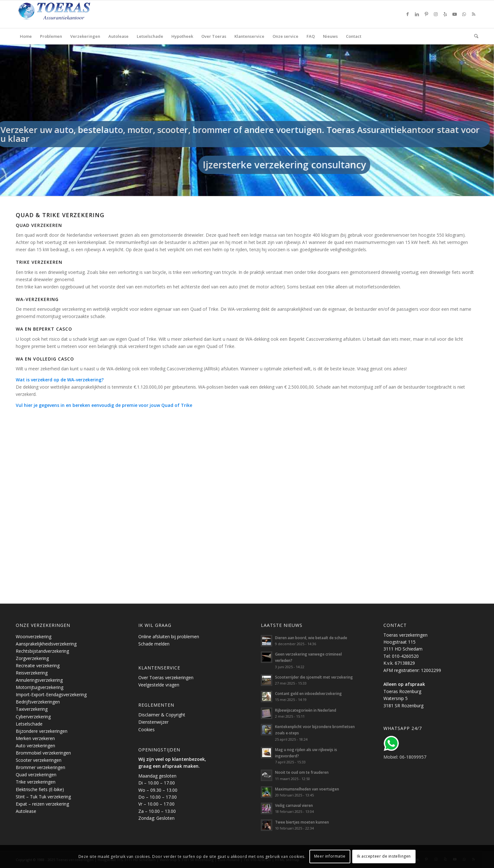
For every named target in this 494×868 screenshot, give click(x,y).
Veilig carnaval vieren (294, 805)
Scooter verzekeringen (39, 760)
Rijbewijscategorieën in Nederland (306, 710)
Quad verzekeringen (36, 775)
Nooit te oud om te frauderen (302, 772)
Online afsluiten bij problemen (169, 637)
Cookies (146, 729)
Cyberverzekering (33, 717)
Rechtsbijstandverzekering (42, 651)
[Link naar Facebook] (407, 14)
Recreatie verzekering (38, 665)
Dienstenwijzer (153, 722)
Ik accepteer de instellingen (384, 856)
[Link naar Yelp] (445, 14)
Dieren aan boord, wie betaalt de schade (311, 638)
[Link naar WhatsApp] (464, 14)
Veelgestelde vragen (159, 685)
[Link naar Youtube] (455, 14)
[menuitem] (26, 36)
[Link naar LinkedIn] (417, 14)
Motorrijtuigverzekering (40, 687)
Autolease (26, 811)
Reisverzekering (32, 673)
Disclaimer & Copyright (162, 715)
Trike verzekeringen (36, 782)
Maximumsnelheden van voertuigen (307, 789)
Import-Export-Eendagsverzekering (51, 694)
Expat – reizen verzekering (42, 804)
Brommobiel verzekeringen (43, 753)
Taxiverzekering (32, 709)
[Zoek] (474, 36)
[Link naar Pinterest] (426, 14)
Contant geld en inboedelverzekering (308, 693)
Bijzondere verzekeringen (42, 731)
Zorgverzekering (32, 658)
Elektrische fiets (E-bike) (40, 789)
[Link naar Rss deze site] (474, 14)
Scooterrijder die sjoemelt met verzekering (314, 677)
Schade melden (154, 644)
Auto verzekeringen (35, 746)
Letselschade (29, 724)
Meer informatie (330, 856)
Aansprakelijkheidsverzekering (46, 644)
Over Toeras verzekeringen (166, 677)
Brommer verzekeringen (40, 767)
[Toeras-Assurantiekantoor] (69, 14)
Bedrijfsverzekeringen (38, 702)
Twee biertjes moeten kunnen (302, 822)
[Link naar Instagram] (436, 14)
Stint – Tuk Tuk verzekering (43, 797)
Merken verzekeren (35, 738)
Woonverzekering (34, 637)
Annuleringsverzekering (39, 680)
